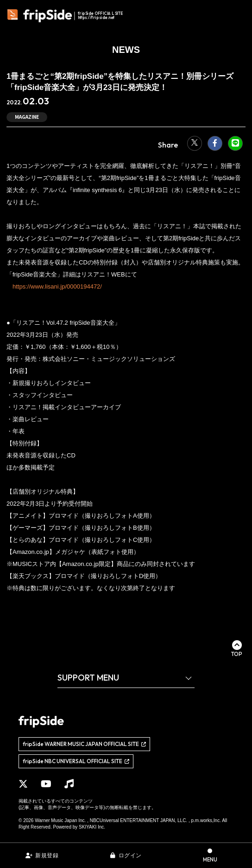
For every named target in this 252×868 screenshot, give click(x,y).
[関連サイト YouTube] (46, 784)
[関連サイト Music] (69, 784)
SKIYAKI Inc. (92, 827)
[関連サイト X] (23, 784)
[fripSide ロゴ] (66, 16)
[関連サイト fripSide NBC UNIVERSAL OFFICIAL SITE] (76, 761)
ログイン (130, 855)
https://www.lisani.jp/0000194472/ (57, 286)
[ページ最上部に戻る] (237, 649)
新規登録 (47, 855)
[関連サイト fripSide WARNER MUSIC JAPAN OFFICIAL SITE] (84, 744)
